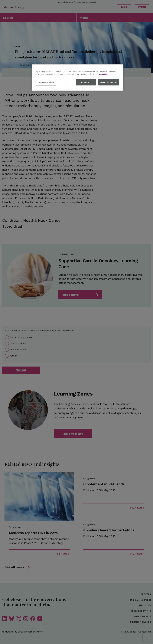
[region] (78, 77)
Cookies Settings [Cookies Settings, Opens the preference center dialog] (46, 82)
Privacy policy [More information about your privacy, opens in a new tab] (102, 74)
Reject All (86, 82)
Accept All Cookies (109, 82)
